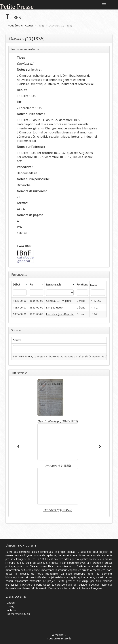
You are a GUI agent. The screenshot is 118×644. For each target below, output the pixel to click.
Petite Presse (17, 6)
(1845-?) (58, 510)
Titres (41, 25)
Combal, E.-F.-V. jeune (59, 301)
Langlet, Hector (55, 307)
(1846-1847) (58, 421)
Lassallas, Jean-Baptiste (60, 314)
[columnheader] (20, 285)
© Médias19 (59, 635)
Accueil (29, 25)
